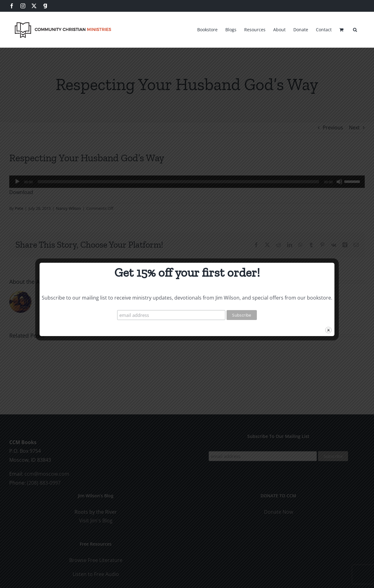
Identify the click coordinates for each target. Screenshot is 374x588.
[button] (355, 29)
